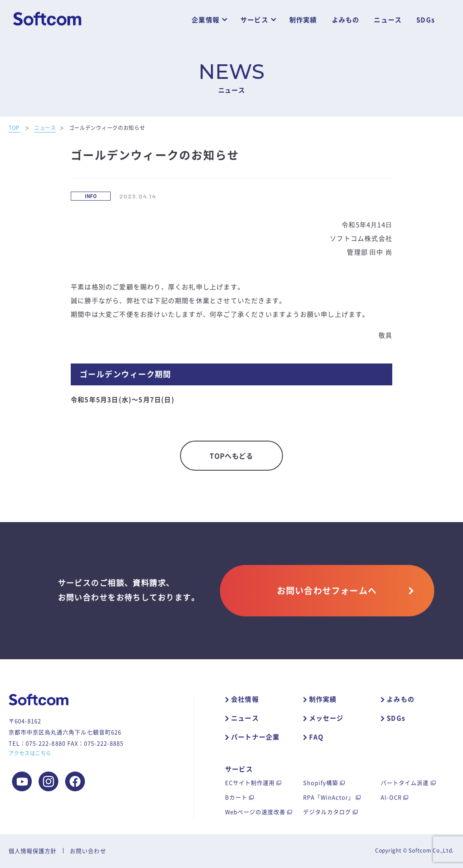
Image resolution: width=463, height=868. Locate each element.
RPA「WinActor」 (329, 797)
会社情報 (245, 699)
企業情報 (206, 20)
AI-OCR (391, 797)
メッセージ (326, 718)
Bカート (236, 797)
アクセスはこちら (30, 753)
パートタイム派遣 (405, 782)
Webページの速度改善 (255, 812)
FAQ (317, 737)
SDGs (425, 20)
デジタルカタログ (327, 812)
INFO (91, 196)
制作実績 (303, 20)
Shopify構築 (321, 782)
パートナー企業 (255, 737)
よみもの (346, 20)
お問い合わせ (88, 851)
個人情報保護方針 (33, 851)
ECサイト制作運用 (250, 782)
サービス (254, 20)
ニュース (388, 20)
